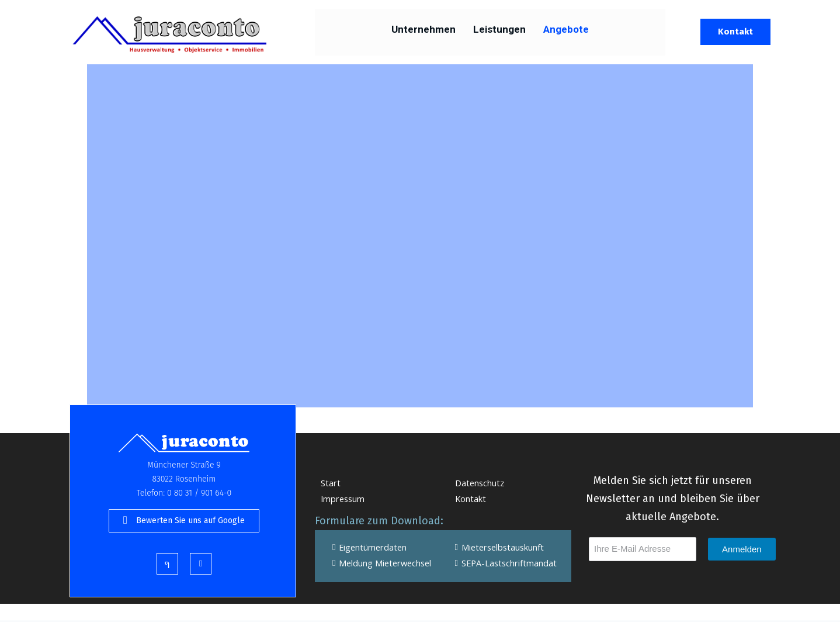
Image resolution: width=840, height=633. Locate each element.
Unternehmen (424, 32)
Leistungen (499, 32)
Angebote (566, 32)
